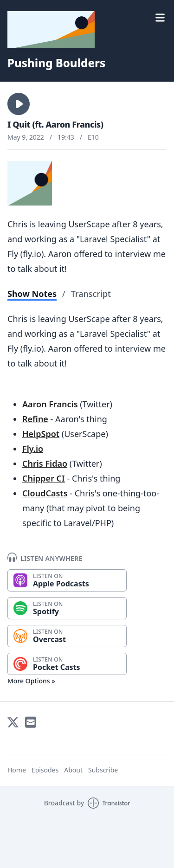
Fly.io (33, 449)
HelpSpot (41, 434)
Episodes (45, 770)
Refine (35, 419)
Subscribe (103, 770)
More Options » (31, 681)
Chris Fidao (45, 463)
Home (17, 770)
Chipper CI (44, 478)
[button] (19, 104)
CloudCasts (45, 493)
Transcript (91, 294)
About (73, 770)
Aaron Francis (50, 404)
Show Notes (32, 294)
